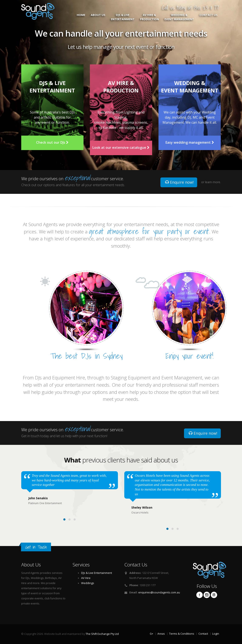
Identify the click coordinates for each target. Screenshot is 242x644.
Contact (203, 634)
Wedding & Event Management (179, 17)
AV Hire (86, 578)
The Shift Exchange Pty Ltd (102, 634)
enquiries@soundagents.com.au (159, 592)
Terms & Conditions (182, 634)
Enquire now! (179, 182)
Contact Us (209, 17)
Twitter (207, 595)
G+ (151, 634)
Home (81, 17)
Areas (161, 634)
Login (216, 634)
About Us (98, 17)
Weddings (88, 583)
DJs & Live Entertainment (123, 17)
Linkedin (214, 595)
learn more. (213, 182)
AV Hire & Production (149, 17)
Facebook (200, 595)
